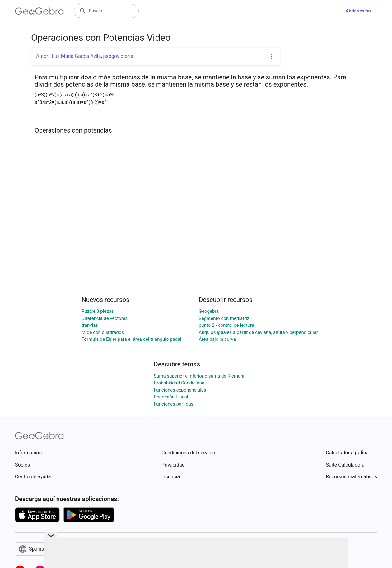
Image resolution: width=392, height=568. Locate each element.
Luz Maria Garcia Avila (77, 56)
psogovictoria (118, 56)
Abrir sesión (358, 11)
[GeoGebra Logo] (39, 11)
